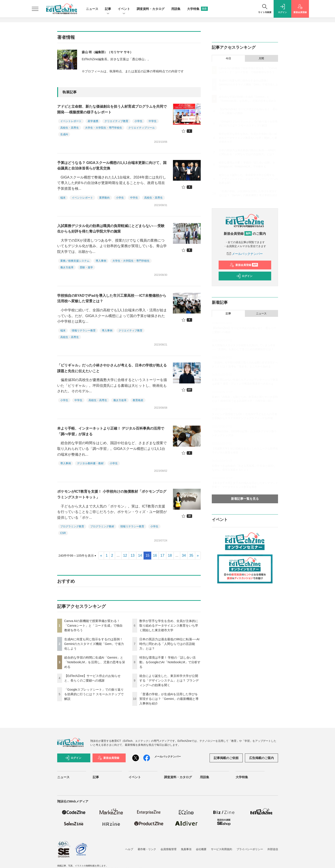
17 (163, 555)
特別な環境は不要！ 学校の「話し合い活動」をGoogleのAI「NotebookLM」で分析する (170, 662)
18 (170, 555)
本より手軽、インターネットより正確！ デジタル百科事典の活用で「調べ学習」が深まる (111, 431)
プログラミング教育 (72, 526)
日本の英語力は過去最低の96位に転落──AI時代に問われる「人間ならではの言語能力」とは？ (169, 644)
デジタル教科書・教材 (90, 463)
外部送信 (273, 849)
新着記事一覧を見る (245, 499)
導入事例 (101, 261)
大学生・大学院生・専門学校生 (104, 128)
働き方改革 (67, 267)
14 (140, 555)
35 (191, 555)
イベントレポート (71, 121)
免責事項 (186, 849)
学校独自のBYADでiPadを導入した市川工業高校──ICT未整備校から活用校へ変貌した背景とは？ (112, 298)
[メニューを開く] (35, 9)
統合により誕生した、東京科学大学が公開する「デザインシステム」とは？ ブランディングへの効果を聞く (169, 680)
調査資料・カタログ (151, 9)
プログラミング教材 (102, 526)
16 (155, 555)
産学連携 (93, 121)
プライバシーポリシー (250, 849)
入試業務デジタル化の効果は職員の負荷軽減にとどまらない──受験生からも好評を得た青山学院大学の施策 (111, 229)
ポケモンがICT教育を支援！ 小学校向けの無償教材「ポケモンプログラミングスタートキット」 (112, 494)
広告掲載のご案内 (261, 758)
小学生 (138, 121)
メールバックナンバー (245, 254)
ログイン (244, 276)
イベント (124, 9)
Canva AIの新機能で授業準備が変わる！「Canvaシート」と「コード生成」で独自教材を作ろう (93, 626)
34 (184, 555)
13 (132, 555)
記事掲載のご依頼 (226, 758)
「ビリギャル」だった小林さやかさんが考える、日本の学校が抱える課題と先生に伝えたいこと (112, 368)
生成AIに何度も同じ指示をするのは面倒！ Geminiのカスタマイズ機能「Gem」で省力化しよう (94, 644)
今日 (228, 58)
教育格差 (138, 400)
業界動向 (104, 198)
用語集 (176, 9)
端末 (63, 198)
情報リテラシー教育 (84, 331)
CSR (63, 533)
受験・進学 (86, 267)
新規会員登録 (244, 265)
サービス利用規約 (221, 849)
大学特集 (197, 9)
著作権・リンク (147, 849)
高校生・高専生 (70, 128)
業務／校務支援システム (75, 261)
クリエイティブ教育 (116, 121)
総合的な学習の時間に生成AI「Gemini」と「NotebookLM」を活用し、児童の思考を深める (95, 662)
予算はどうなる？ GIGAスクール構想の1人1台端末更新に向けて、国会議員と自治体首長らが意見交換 (112, 166)
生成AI (64, 134)
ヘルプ (129, 849)
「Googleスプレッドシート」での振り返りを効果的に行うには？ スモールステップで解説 (94, 694)
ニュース (92, 9)
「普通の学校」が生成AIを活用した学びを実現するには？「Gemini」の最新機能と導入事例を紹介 (169, 699)
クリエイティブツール (142, 128)
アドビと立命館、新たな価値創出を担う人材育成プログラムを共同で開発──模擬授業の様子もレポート (112, 109)
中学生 (153, 121)
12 (125, 555)
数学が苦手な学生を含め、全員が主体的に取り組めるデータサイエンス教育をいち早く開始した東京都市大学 (169, 626)
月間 (261, 58)
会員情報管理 (168, 849)
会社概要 (201, 849)
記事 (108, 9)
